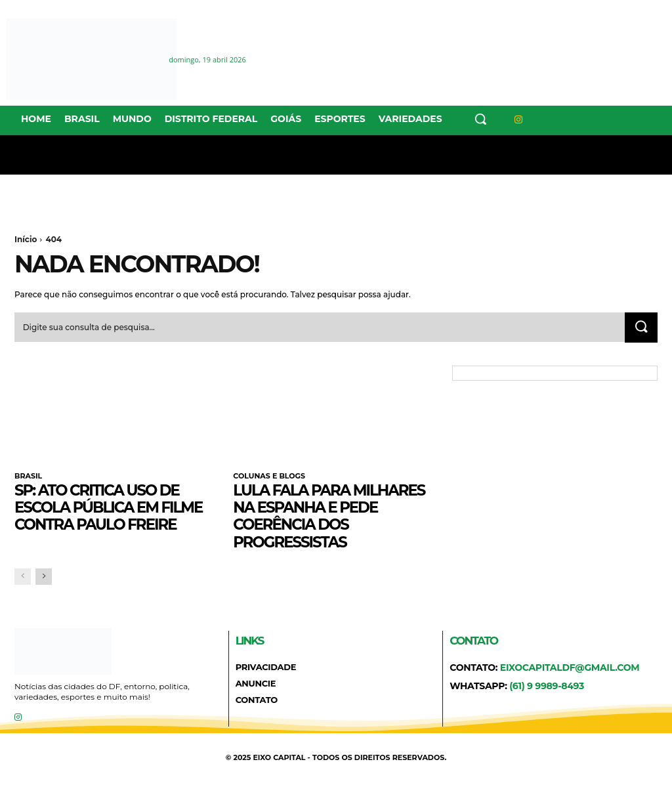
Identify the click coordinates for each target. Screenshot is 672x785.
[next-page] (44, 577)
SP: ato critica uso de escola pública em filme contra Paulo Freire (114, 507)
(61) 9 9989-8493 (547, 687)
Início (26, 239)
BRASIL (28, 476)
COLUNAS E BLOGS (269, 476)
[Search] (640, 328)
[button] (480, 119)
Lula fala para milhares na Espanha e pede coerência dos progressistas (335, 516)
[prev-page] (23, 577)
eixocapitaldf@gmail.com (570, 668)
